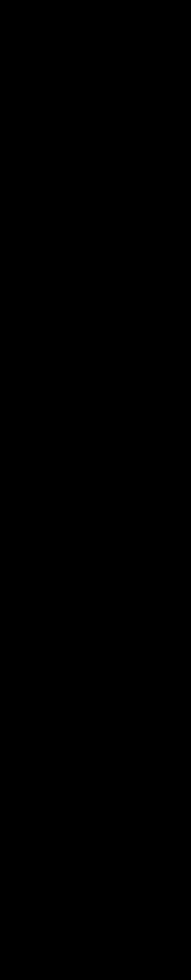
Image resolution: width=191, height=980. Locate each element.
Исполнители (50, 5)
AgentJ (15, 707)
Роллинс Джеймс (133, 113)
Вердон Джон (159, 98)
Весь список (74, 236)
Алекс (15, 598)
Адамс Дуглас (85, 94)
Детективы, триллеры (90, 87)
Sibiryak (89, 129)
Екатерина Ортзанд (23, 732)
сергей (15, 862)
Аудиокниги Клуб (21, 974)
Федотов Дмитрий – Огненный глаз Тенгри (126, 301)
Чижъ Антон (110, 122)
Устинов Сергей (111, 117)
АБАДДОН (102, 129)
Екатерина (44, 114)
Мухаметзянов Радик (161, 139)
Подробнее (78, 970)
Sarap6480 (17, 892)
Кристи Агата (126, 108)
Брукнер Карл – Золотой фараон (119, 342)
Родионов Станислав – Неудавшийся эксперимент (131, 363)
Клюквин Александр (78, 139)
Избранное (77, 171)
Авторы (33, 5)
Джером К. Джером (120, 103)
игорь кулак (18, 653)
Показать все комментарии (123, 408)
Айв (14, 438)
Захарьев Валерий (138, 134)
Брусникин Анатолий (105, 98)
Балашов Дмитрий (77, 98)
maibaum (15, 135)
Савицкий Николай (129, 143)
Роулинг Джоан (157, 113)
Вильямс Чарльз (75, 103)
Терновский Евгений (92, 148)
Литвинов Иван (104, 139)
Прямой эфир (26, 430)
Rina (14, 568)
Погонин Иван (88, 113)
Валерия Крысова (22, 946)
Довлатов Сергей (147, 103)
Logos (15, 513)
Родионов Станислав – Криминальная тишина (128, 398)
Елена (15, 628)
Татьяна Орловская (23, 463)
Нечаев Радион (75, 143)
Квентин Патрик (87, 108)
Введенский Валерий (135, 98)
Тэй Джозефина (88, 117)
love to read (85, 261)
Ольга (15, 114)
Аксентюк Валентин (124, 129)
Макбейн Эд (144, 108)
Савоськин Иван (155, 143)
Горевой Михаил (113, 134)
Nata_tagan (30, 114)
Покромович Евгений (101, 143)
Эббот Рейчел (129, 122)
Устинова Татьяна (135, 117)
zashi (14, 757)
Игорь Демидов (21, 782)
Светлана (29, 135)
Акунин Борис (106, 94)
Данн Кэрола (97, 103)
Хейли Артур (157, 117)
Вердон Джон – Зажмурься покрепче (122, 322)
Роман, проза (115, 87)
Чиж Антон (93, 122)
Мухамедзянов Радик (130, 139)
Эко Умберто (148, 122)
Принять (155, 968)
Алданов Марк (126, 94)
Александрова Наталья (154, 94)
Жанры (19, 5)
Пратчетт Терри (110, 113)
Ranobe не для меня (23, 543)
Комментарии (78, 252)
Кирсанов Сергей (163, 134)
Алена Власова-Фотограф (26, 917)
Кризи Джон (107, 108)
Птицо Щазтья (20, 832)
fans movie (17, 488)
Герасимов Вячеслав (86, 134)
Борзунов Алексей (151, 129)
